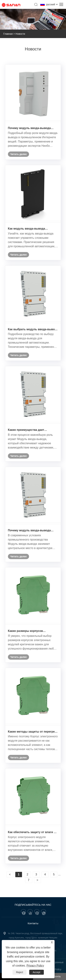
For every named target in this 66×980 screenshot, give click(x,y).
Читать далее (18, 154)
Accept (37, 972)
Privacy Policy (35, 966)
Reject (20, 972)
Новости (20, 34)
